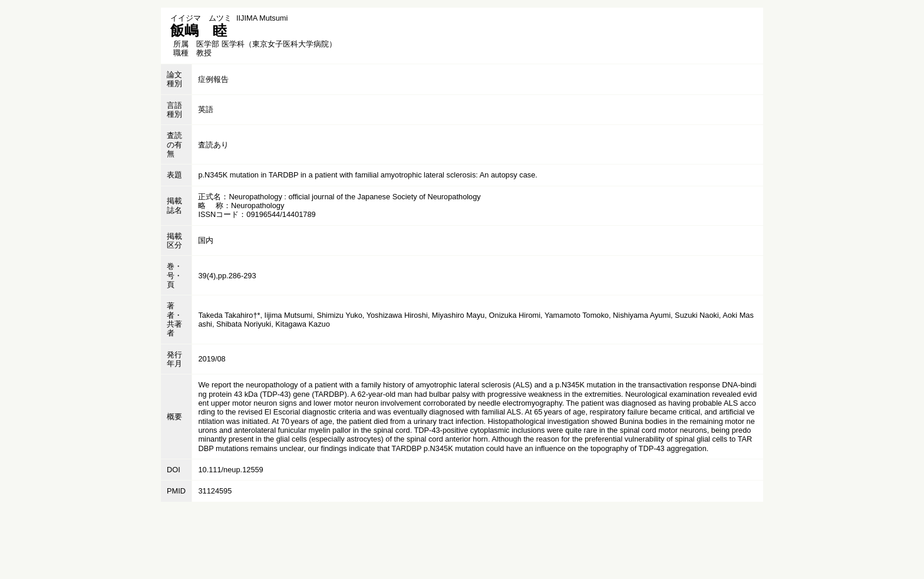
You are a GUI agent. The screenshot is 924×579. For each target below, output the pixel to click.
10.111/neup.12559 (230, 470)
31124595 (215, 491)
